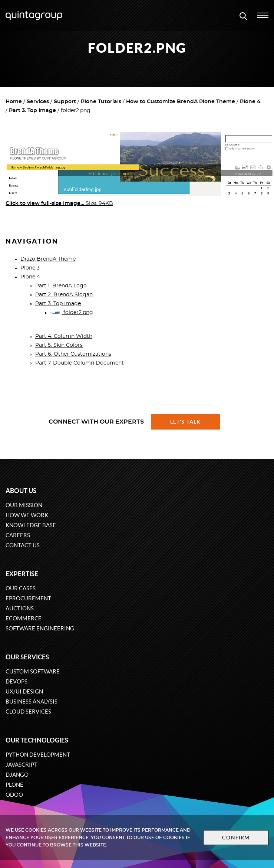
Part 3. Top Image (32, 111)
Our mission (24, 505)
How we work (27, 515)
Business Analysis (32, 701)
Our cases (21, 588)
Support (65, 102)
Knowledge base (31, 525)
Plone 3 (30, 268)
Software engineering (40, 628)
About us (21, 491)
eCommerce (24, 618)
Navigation (32, 241)
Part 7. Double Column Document (80, 363)
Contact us (23, 545)
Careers (18, 535)
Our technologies (37, 740)
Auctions (20, 608)
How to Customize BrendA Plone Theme (181, 102)
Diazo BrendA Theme (48, 259)
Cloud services (28, 712)
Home (14, 102)
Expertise (22, 574)
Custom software (33, 671)
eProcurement (28, 598)
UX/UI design (24, 691)
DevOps (16, 681)
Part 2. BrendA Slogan (64, 295)
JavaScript (22, 765)
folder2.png (72, 313)
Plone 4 (250, 102)
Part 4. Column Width (64, 336)
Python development (38, 755)
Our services (27, 657)
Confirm (236, 838)
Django (17, 775)
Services (38, 102)
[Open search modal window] (243, 16)
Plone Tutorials (101, 102)
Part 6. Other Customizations (73, 354)
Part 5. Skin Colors (59, 345)
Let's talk (185, 422)
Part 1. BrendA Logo (61, 286)
